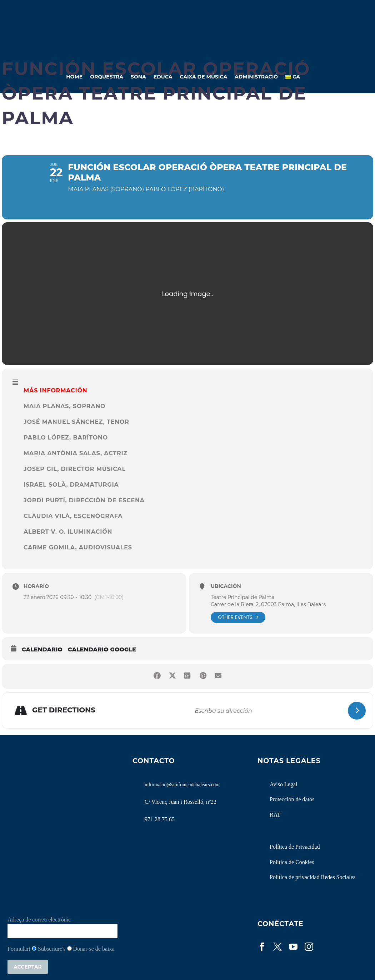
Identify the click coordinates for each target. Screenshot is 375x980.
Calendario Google (102, 649)
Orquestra (107, 77)
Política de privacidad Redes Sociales (312, 877)
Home (74, 77)
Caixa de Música (203, 77)
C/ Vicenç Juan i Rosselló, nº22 (181, 802)
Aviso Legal (283, 784)
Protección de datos (292, 799)
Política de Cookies (292, 862)
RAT (275, 815)
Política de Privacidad (295, 847)
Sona (138, 77)
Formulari (19, 949)
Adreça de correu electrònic (39, 920)
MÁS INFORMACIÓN (55, 390)
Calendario (42, 649)
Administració (256, 77)
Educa (163, 77)
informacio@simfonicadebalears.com (182, 785)
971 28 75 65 (160, 819)
